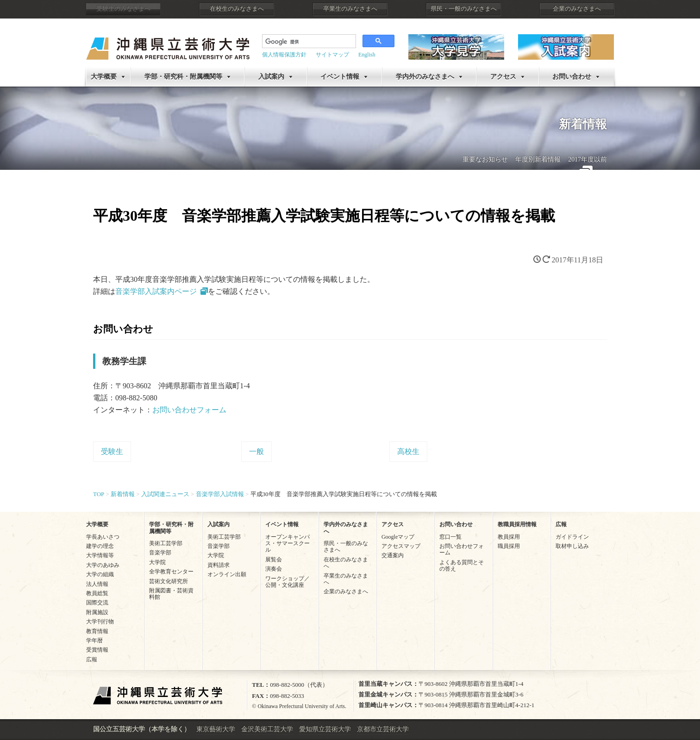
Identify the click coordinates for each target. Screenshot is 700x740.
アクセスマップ (401, 546)
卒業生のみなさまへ (350, 9)
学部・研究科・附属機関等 (183, 77)
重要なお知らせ (485, 159)
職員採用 (509, 546)
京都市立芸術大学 (383, 729)
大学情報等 (100, 555)
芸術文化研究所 (169, 581)
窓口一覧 (450, 537)
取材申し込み (572, 546)
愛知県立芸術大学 (325, 729)
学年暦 (94, 641)
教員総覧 (97, 593)
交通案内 (393, 555)
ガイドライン (572, 537)
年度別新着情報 (538, 159)
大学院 (157, 562)
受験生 (112, 451)
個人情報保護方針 (284, 55)
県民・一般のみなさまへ (464, 9)
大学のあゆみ (103, 565)
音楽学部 (160, 553)
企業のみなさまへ (577, 9)
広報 (92, 659)
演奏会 (274, 569)
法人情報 (97, 584)
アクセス (503, 77)
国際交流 (97, 603)
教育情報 (97, 631)
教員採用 (509, 537)
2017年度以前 (587, 159)
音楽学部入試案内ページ (156, 291)
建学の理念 (100, 546)
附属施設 (97, 612)
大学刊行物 (100, 622)
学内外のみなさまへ (425, 77)
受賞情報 (97, 650)
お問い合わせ (572, 77)
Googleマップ (398, 537)
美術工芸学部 (166, 543)
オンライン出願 (227, 574)
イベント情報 (340, 77)
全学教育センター (171, 572)
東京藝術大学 (216, 729)
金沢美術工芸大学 (267, 729)
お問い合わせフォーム (189, 410)
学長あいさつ (103, 537)
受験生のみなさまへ (123, 9)
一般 (256, 451)
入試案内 (271, 77)
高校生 (408, 451)
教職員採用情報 (517, 524)
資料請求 (219, 565)
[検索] (308, 42)
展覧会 (274, 560)
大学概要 (104, 77)
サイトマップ (332, 55)
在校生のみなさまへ (237, 9)
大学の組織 (100, 574)
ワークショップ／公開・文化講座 (287, 582)
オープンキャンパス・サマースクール (287, 544)
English (367, 55)
